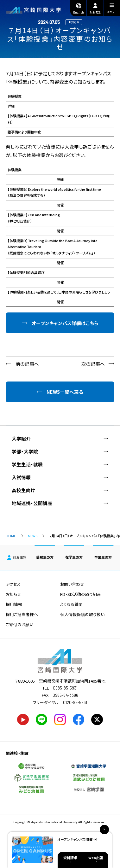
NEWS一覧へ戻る (65, 392)
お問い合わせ (72, 584)
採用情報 (14, 604)
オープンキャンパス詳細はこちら (65, 323)
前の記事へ (27, 364)
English (79, 8)
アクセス (13, 584)
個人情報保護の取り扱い (82, 614)
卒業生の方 (103, 557)
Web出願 (96, 858)
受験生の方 (45, 557)
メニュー (112, 9)
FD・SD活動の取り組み (81, 594)
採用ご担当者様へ (22, 614)
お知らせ (13, 594)
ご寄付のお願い (19, 624)
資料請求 (70, 858)
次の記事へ (93, 364)
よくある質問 (71, 604)
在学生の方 (74, 557)
